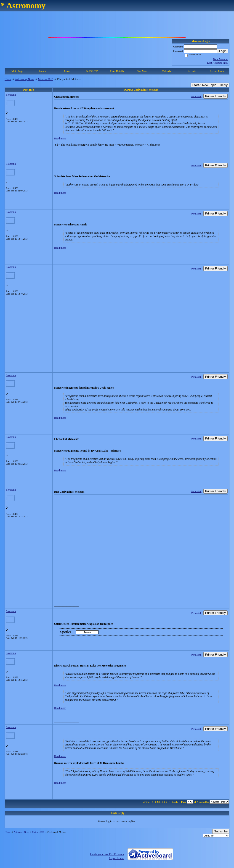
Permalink (196, 96)
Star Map (142, 71)
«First (146, 802)
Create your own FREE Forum (107, 854)
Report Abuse (116, 858)
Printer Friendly (215, 96)
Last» (176, 802)
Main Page (17, 71)
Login (223, 51)
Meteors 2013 (46, 79)
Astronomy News (24, 79)
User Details (117, 71)
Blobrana (11, 95)
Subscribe (221, 831)
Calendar (167, 71)
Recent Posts (217, 71)
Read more (60, 139)
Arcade (192, 71)
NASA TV (92, 71)
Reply (224, 85)
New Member (221, 59)
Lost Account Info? (218, 63)
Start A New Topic (204, 85)
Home (8, 79)
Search (42, 71)
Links (67, 71)
